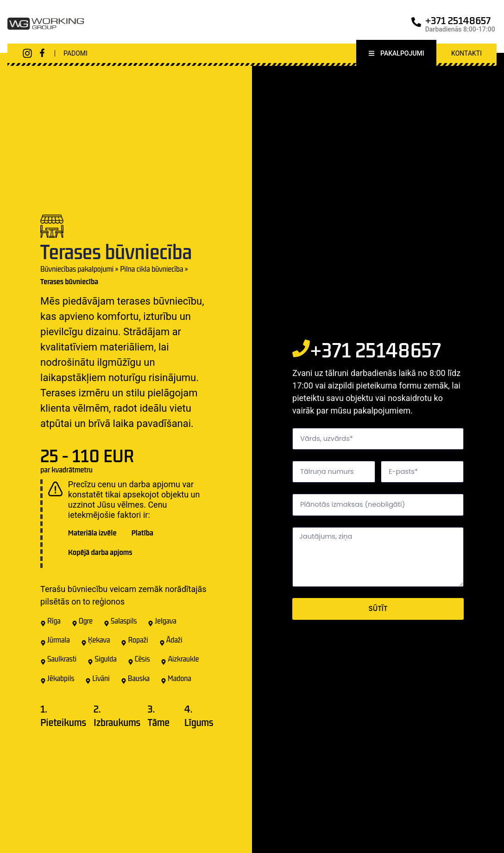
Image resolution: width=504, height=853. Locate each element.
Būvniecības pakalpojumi (77, 271)
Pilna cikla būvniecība (151, 271)
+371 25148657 (458, 20)
